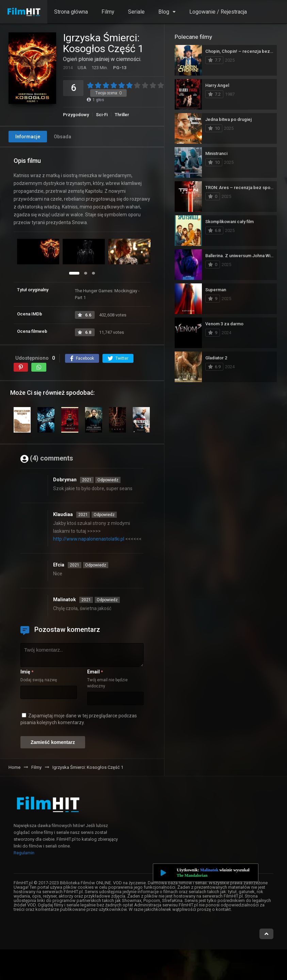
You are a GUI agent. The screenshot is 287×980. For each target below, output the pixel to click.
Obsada (62, 137)
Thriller (122, 115)
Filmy (108, 12)
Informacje (28, 137)
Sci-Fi (102, 115)
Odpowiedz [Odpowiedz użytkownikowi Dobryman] (108, 480)
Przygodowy (76, 115)
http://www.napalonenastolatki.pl (89, 539)
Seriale (136, 12)
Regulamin (24, 853)
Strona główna (71, 12)
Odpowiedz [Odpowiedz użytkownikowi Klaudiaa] (104, 515)
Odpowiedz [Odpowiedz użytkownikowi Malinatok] (107, 600)
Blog (164, 12)
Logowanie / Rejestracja (218, 12)
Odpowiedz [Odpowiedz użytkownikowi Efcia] (96, 565)
